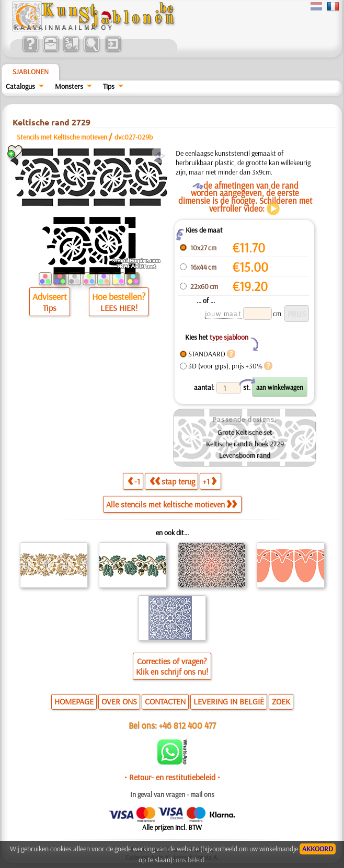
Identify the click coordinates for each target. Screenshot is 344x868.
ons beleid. (191, 860)
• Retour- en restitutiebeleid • (172, 777)
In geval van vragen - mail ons (172, 794)
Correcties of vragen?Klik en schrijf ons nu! (172, 666)
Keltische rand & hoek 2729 (245, 444)
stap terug (172, 481)
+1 (210, 481)
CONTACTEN (165, 701)
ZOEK (281, 701)
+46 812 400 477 (187, 725)
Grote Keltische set (245, 432)
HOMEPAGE (74, 701)
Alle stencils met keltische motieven (171, 504)
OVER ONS (119, 701)
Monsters (69, 86)
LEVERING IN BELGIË (229, 701)
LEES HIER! (119, 308)
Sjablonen (31, 72)
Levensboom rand (245, 455)
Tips (109, 86)
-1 (134, 481)
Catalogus (20, 86)
